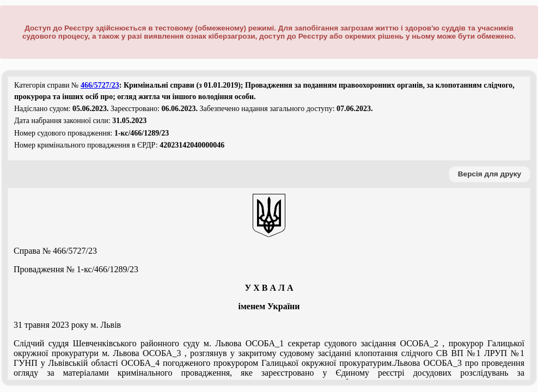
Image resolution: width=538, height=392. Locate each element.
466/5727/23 (100, 85)
